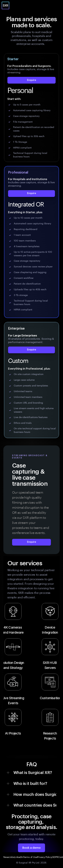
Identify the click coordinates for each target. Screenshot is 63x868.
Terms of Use (30, 857)
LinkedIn (19, 857)
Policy (49, 857)
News (6, 857)
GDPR (55, 857)
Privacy (41, 857)
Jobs (12, 857)
